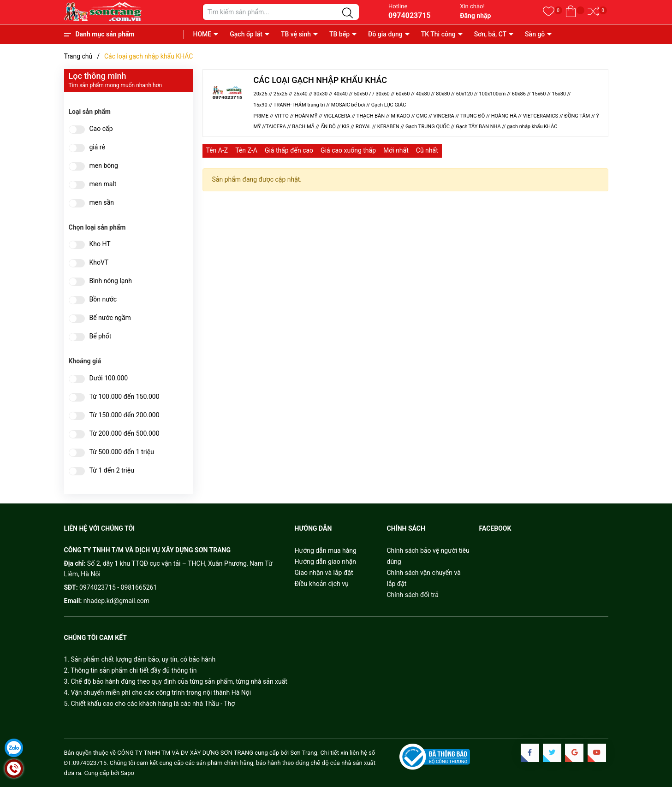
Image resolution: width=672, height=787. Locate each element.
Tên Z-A (246, 150)
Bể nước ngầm (110, 318)
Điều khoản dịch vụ (322, 584)
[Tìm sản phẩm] (281, 12)
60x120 (464, 94)
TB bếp (339, 34)
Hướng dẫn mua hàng (326, 550)
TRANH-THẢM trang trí (299, 105)
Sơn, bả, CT (490, 34)
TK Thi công (438, 34)
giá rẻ (97, 147)
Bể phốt (101, 336)
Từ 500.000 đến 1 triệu (122, 452)
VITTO (281, 116)
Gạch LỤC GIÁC (389, 105)
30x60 (383, 94)
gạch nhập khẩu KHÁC (532, 127)
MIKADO (400, 116)
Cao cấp (101, 129)
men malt (103, 184)
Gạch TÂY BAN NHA (478, 127)
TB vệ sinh (296, 34)
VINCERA (444, 116)
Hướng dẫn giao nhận (326, 562)
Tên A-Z (217, 150)
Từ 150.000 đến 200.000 (125, 415)
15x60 (539, 94)
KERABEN (388, 127)
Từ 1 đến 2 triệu (112, 470)
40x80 (423, 94)
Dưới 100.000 (109, 378)
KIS (345, 127)
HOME (202, 34)
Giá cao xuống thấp (348, 150)
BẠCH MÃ (303, 127)
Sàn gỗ (535, 34)
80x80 (443, 94)
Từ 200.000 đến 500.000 (125, 434)
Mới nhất (396, 150)
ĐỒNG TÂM (578, 116)
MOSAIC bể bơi (348, 105)
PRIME (261, 116)
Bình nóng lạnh (111, 281)
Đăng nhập (475, 16)
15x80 (559, 94)
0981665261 (139, 587)
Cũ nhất (427, 150)
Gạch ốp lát (246, 34)
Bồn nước (103, 299)
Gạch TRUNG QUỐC (428, 127)
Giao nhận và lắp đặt (324, 573)
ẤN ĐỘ (328, 127)
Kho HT (100, 244)
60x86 (519, 94)
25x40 (301, 94)
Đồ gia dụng (385, 34)
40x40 (341, 94)
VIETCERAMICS (541, 116)
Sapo (127, 773)
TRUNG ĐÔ (473, 116)
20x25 (261, 94)
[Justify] (348, 13)
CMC (422, 116)
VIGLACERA (337, 116)
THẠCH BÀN (371, 116)
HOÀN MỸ (306, 116)
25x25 (280, 94)
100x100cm (492, 94)
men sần (102, 203)
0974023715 (410, 15)
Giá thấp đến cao (289, 150)
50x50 (361, 94)
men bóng (104, 166)
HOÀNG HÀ (504, 116)
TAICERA (276, 127)
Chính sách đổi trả (413, 595)
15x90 (261, 105)
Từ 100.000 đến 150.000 (125, 397)
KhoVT (99, 263)
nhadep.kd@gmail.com (116, 601)
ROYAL (363, 127)
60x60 (403, 94)
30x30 (321, 94)
